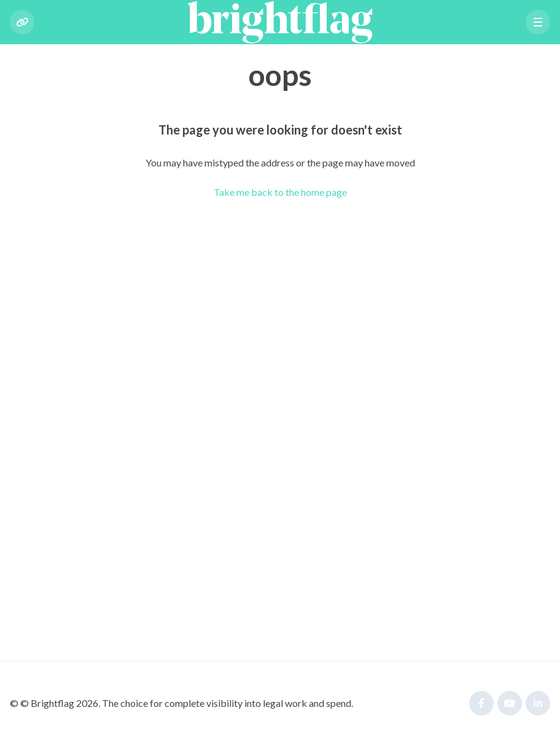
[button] (538, 22)
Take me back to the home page (280, 192)
